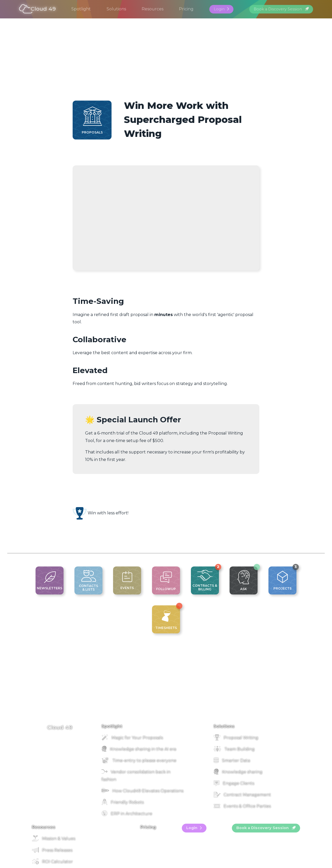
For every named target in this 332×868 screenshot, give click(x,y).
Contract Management (242, 795)
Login (221, 9)
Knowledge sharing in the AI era (139, 749)
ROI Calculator (52, 862)
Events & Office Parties (242, 806)
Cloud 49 (37, 9)
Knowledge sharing (238, 772)
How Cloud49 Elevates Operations (142, 791)
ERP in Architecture (127, 814)
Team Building (234, 749)
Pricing (186, 9)
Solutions (116, 9)
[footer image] (166, 715)
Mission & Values (54, 839)
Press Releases (52, 850)
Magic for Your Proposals (132, 738)
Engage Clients (234, 783)
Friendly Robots (123, 802)
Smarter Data (232, 761)
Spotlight (81, 9)
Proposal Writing (236, 738)
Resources (153, 9)
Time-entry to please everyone (139, 761)
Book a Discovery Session (281, 9)
